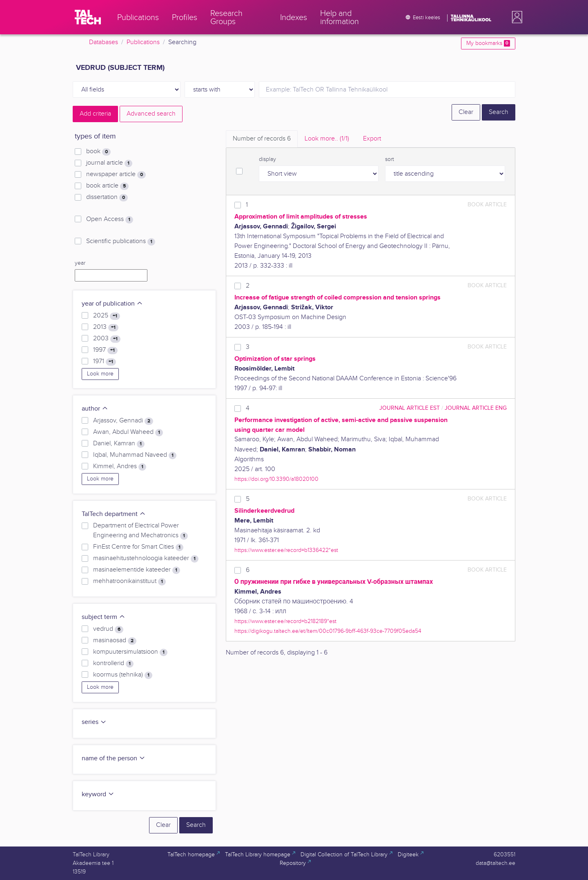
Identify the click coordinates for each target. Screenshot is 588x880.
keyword (98, 794)
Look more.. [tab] (327, 139)
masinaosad (115, 641)
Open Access (110, 219)
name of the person (114, 758)
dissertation (107, 197)
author (95, 409)
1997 (105, 350)
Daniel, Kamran (119, 444)
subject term (104, 617)
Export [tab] (372, 139)
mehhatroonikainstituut (129, 581)
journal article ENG (476, 408)
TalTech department (114, 514)
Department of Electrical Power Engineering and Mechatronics (140, 531)
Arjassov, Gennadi (123, 421)
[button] (515, 17)
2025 (107, 316)
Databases (104, 42)
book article (107, 186)
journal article (109, 163)
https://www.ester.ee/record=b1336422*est (286, 550)
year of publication (112, 304)
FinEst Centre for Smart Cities (138, 547)
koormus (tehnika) (123, 675)
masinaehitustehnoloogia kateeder (146, 558)
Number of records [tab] (262, 139)
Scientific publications (121, 241)
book (98, 152)
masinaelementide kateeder (137, 570)
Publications (143, 42)
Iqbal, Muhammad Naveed (135, 455)
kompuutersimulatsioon (130, 652)
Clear (466, 112)
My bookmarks (488, 43)
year (80, 263)
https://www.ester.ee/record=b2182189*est (285, 621)
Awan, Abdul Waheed (128, 432)
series (94, 722)
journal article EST (410, 408)
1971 (105, 362)
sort (390, 159)
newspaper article (116, 174)
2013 (106, 327)
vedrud (108, 629)
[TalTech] (88, 17)
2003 (107, 339)
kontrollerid (113, 663)
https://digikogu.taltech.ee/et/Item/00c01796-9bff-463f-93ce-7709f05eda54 (328, 631)
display (267, 159)
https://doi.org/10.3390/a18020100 (276, 479)
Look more (100, 374)
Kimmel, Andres (120, 467)
